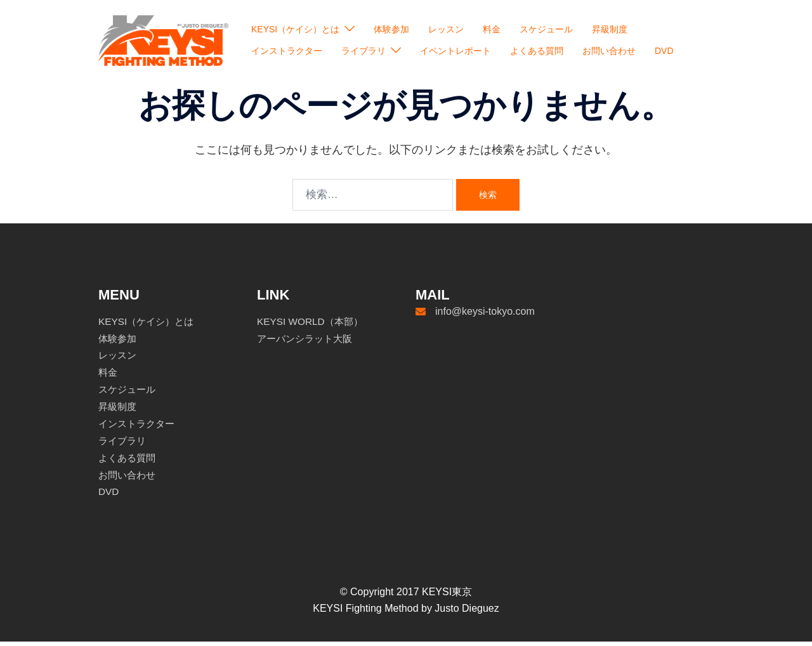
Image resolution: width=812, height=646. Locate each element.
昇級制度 (610, 29)
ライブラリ (363, 51)
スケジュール (546, 29)
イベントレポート (455, 51)
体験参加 (391, 29)
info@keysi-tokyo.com (485, 316)
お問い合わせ (609, 51)
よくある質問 (537, 51)
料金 (492, 29)
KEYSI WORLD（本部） (312, 326)
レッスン (446, 29)
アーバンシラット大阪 (308, 343)
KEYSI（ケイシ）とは (295, 29)
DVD (664, 51)
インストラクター (287, 51)
